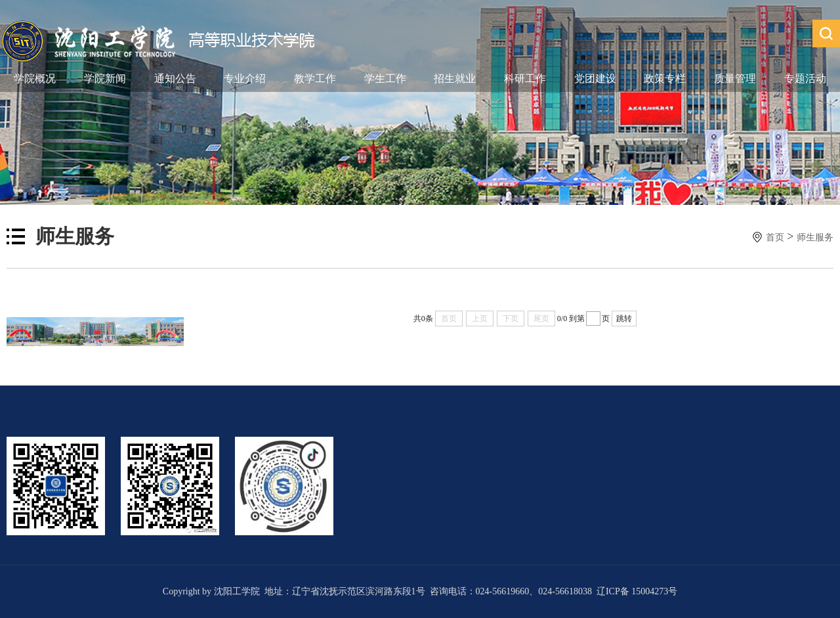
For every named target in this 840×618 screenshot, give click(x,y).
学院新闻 (105, 78)
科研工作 (525, 78)
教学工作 (315, 78)
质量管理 (735, 78)
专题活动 (805, 78)
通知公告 (175, 78)
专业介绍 (245, 78)
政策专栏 (665, 78)
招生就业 (455, 78)
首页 (775, 237)
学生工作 (385, 78)
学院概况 (35, 78)
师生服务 (815, 237)
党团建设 (595, 78)
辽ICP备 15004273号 (637, 591)
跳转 (624, 319)
